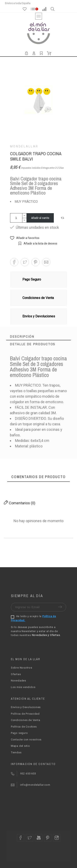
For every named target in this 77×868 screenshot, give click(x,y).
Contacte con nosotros (26, 740)
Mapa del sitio (20, 746)
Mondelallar (24, 146)
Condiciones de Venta (26, 720)
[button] (63, 218)
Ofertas (16, 674)
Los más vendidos (23, 687)
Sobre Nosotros (22, 668)
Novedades (18, 681)
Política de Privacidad (25, 714)
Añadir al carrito (40, 218)
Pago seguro (19, 733)
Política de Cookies (24, 727)
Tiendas (16, 752)
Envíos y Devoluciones (26, 707)
